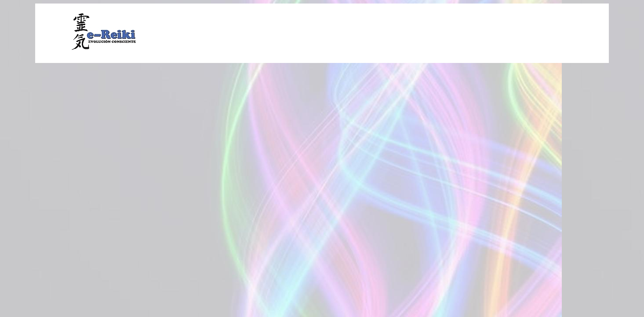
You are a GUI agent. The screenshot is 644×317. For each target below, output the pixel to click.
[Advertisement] (389, 32)
